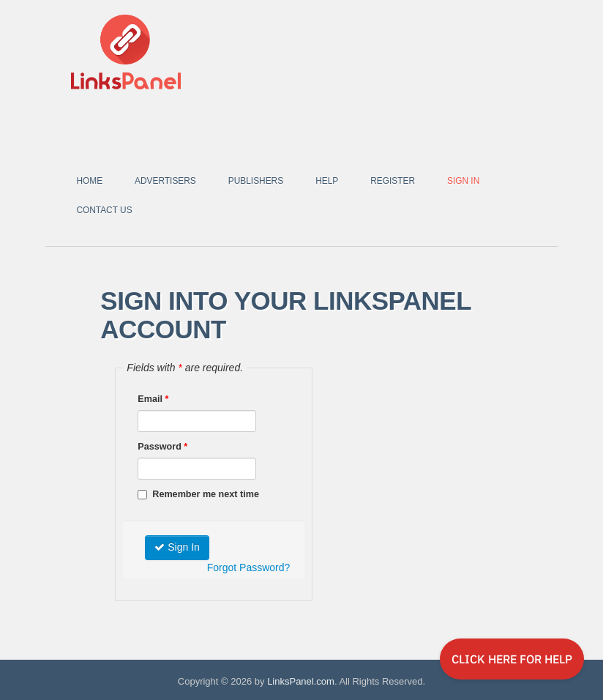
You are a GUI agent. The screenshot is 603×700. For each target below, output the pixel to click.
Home (89, 181)
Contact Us (104, 210)
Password (162, 447)
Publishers (256, 181)
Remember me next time (198, 494)
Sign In (463, 181)
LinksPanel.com (301, 681)
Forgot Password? (249, 567)
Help (327, 181)
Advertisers (165, 181)
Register (393, 181)
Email (153, 399)
